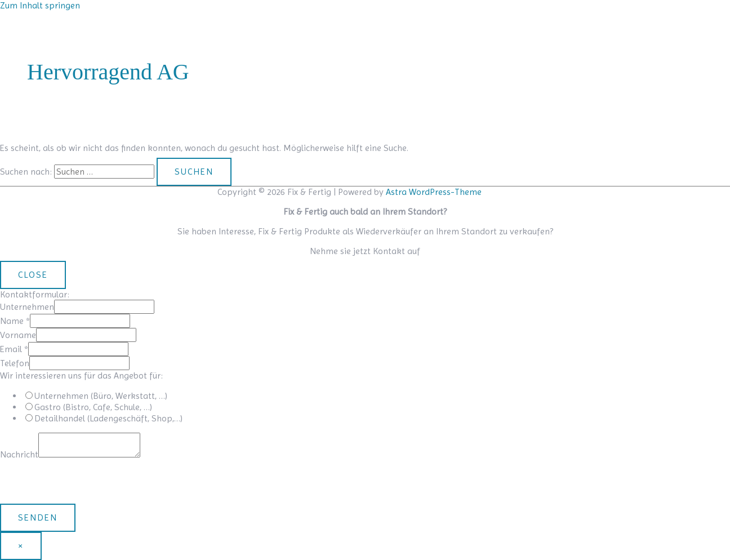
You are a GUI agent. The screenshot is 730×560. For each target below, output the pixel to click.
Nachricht (19, 454)
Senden (38, 517)
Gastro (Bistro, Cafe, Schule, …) (93, 407)
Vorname (18, 335)
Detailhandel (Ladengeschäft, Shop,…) (108, 418)
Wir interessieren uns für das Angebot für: (81, 375)
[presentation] (86, 482)
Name (15, 321)
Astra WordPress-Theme (434, 192)
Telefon (15, 363)
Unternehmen (27, 307)
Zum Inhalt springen (40, 5)
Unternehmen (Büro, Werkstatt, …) (101, 396)
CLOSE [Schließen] (33, 275)
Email (14, 349)
